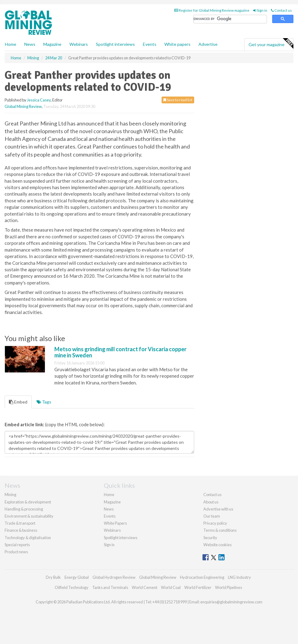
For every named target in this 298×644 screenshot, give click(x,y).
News (109, 509)
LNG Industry (239, 577)
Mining (10, 495)
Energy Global (77, 577)
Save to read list (178, 100)
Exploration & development (28, 502)
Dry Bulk (53, 577)
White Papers (115, 523)
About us (211, 502)
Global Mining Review (23, 106)
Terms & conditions (220, 530)
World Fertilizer (198, 587)
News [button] (30, 44)
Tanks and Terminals (110, 587)
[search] (230, 19)
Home (11, 44)
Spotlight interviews (115, 44)
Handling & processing (24, 509)
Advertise (208, 44)
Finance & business (21, 530)
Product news (16, 552)
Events (150, 44)
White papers (177, 44)
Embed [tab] (18, 402)
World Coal (171, 587)
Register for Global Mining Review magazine (212, 10)
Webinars (79, 44)
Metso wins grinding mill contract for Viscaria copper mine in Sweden (120, 352)
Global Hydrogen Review (114, 577)
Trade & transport (20, 523)
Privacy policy (215, 523)
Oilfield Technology (72, 587)
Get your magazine (271, 44)
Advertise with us (218, 509)
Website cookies (218, 545)
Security (210, 538)
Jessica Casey (39, 100)
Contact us (281, 10)
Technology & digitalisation (28, 538)
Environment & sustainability (29, 516)
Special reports (17, 545)
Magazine (52, 44)
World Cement (145, 587)
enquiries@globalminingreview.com (231, 602)
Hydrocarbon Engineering (202, 577)
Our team (212, 516)
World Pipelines (229, 587)
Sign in (260, 10)
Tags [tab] (44, 402)
